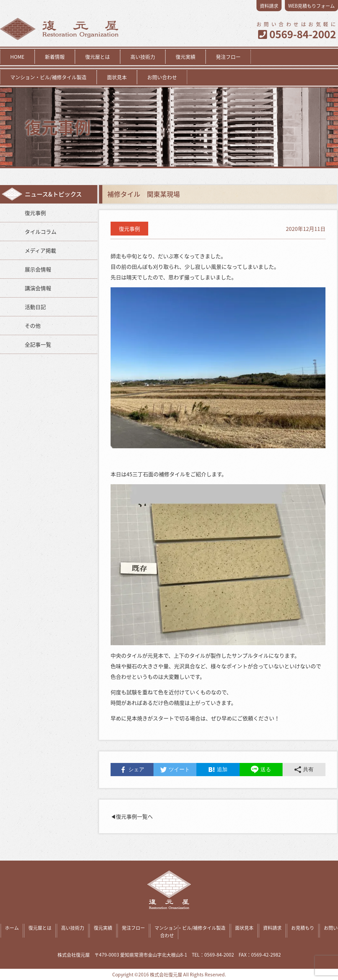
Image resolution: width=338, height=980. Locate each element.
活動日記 (35, 307)
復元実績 (186, 57)
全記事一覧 (38, 344)
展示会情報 (38, 269)
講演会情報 (38, 288)
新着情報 (55, 57)
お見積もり (303, 928)
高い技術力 (143, 57)
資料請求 (269, 6)
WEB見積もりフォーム (311, 6)
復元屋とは (98, 57)
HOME (17, 57)
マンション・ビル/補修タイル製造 (48, 77)
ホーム (12, 928)
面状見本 (117, 77)
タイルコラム (41, 232)
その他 (33, 326)
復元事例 (35, 213)
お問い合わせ (162, 77)
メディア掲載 (40, 250)
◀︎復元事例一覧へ (132, 816)
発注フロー (228, 57)
